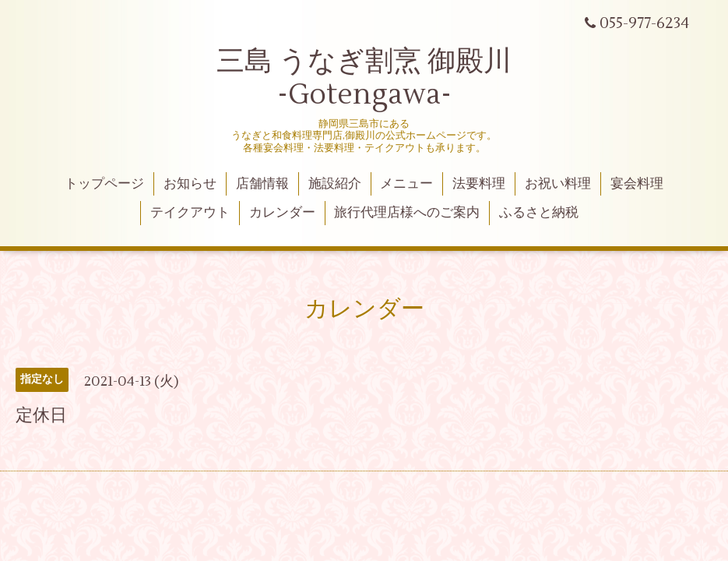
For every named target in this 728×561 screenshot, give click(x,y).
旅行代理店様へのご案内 (407, 213)
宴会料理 (637, 184)
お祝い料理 (558, 184)
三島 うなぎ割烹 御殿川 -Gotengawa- (364, 78)
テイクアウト (190, 213)
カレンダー (282, 213)
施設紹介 (335, 184)
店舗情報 (262, 184)
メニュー (406, 184)
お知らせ (190, 184)
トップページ (104, 184)
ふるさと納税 (539, 213)
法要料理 (479, 184)
